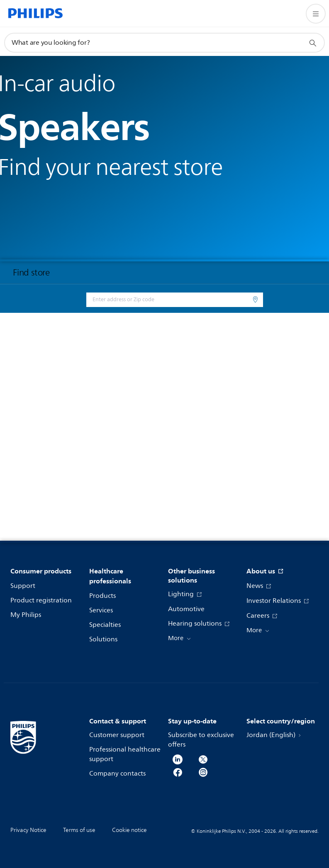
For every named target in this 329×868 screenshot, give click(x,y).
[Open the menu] (316, 14)
